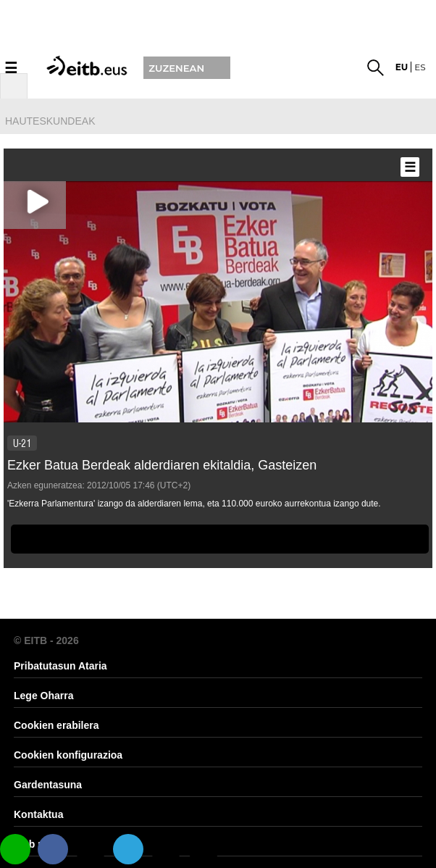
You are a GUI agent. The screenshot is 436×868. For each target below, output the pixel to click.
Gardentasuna (48, 785)
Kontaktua (38, 814)
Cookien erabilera (56, 725)
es (420, 67)
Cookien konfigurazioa (68, 755)
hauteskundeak (50, 121)
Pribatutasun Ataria (60, 666)
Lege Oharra (43, 696)
